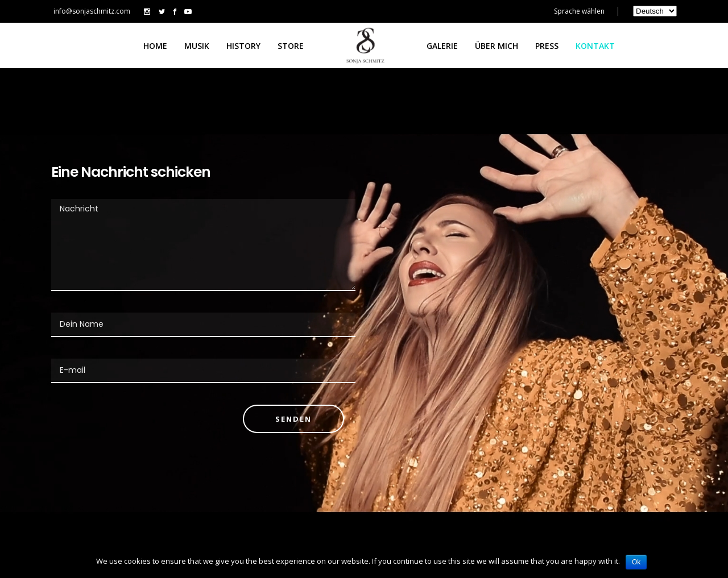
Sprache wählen (579, 11)
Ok (636, 562)
